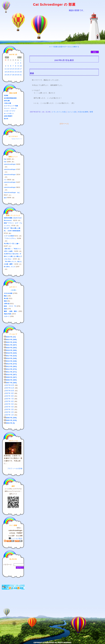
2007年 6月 (9, 401)
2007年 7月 (9, 399)
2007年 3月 (9, 409)
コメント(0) (72, 112)
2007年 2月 (9, 412)
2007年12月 (10, 385)
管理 (91, 112)
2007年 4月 (9, 407)
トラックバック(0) (59, 112)
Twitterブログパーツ (17, 139)
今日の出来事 (83, 112)
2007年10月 (10, 391)
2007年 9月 (9, 393)
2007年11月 (10, 388)
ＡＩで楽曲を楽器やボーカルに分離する (64, 47)
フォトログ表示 (16, 539)
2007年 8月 (9, 396)
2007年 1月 (9, 415)
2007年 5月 (9, 404)
